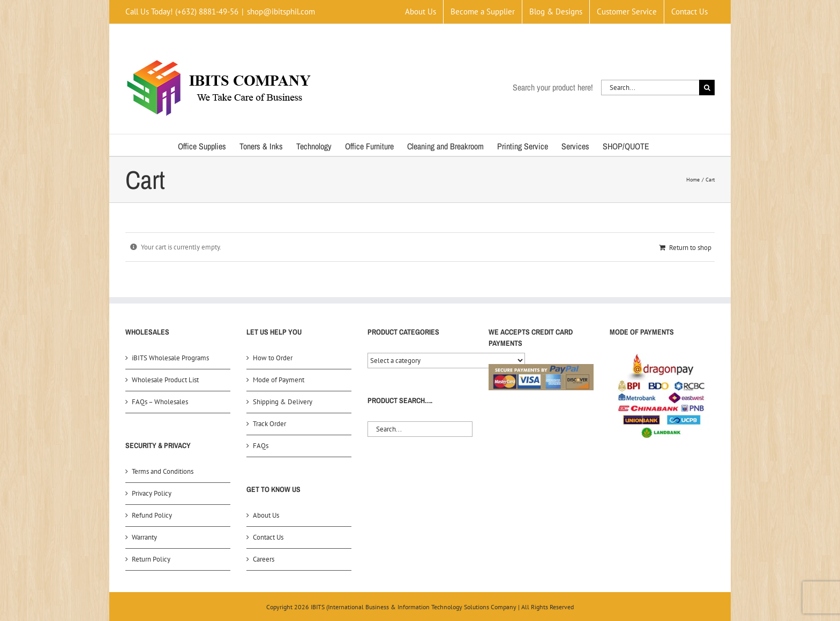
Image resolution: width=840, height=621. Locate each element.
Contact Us (268, 537)
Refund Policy (152, 515)
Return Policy (151, 559)
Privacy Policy (152, 493)
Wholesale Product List (165, 380)
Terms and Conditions (163, 471)
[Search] (707, 88)
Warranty (144, 537)
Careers (264, 559)
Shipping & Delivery (283, 402)
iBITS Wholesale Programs (170, 358)
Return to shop (690, 248)
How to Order (273, 358)
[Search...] (650, 88)
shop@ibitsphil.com (281, 12)
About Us (266, 515)
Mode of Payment (279, 380)
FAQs (261, 446)
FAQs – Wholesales (160, 402)
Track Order (269, 424)
